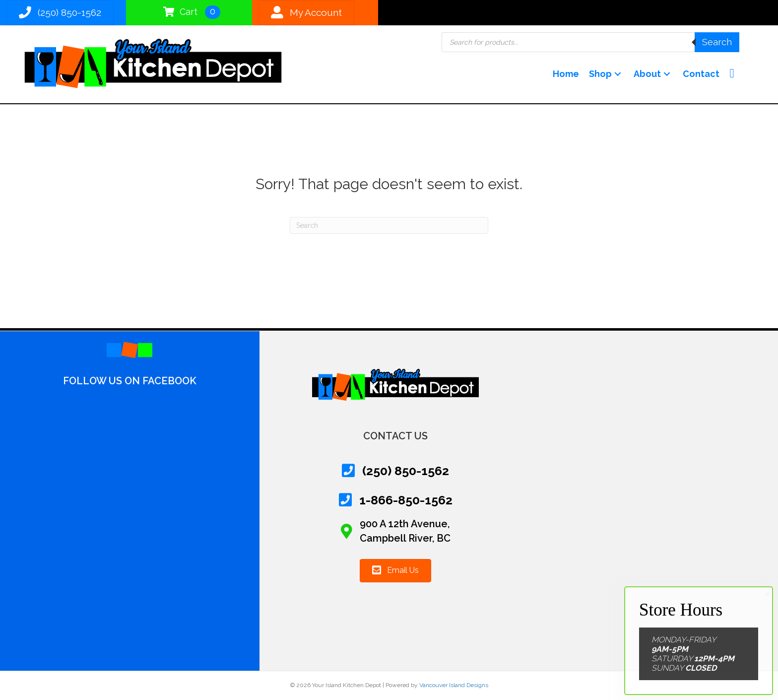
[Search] (389, 225)
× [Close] (767, 594)
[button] (618, 74)
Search (717, 42)
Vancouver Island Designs (454, 685)
